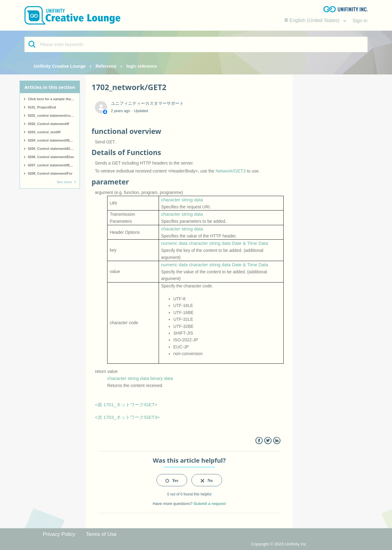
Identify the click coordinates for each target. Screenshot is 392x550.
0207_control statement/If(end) (52, 165)
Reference (106, 66)
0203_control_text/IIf (44, 132)
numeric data (174, 243)
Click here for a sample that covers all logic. (54, 99)
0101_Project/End (42, 107)
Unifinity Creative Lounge (60, 66)
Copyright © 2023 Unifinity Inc (279, 544)
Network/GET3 (231, 171)
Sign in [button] (360, 21)
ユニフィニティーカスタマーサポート (147, 103)
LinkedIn (277, 441)
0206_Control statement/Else (51, 157)
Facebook (259, 441)
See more (64, 182)
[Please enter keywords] (196, 44)
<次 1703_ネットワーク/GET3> (127, 417)
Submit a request (210, 504)
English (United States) (313, 20)
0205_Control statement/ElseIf (52, 149)
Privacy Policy (59, 534)
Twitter (268, 441)
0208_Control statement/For (50, 173)
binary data (162, 378)
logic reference (142, 66)
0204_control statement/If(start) (53, 140)
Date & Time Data (250, 243)
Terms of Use (101, 534)
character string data (182, 200)
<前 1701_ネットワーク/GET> (126, 405)
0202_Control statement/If (48, 124)
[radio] (172, 480)
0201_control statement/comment (54, 116)
